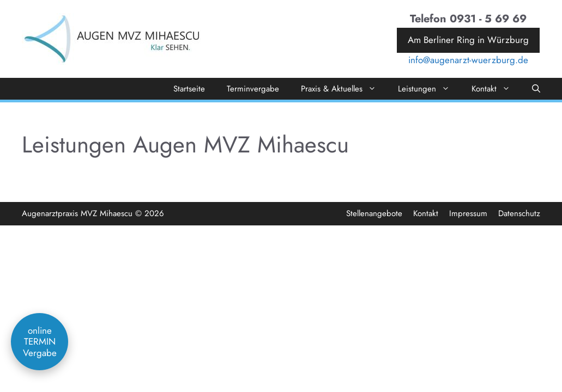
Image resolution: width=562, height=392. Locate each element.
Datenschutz (519, 213)
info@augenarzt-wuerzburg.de (468, 60)
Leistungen (429, 89)
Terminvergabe (253, 89)
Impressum (468, 213)
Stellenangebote (374, 213)
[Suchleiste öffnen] (536, 89)
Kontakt (496, 89)
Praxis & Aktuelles (344, 89)
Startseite (189, 89)
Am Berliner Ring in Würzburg (468, 40)
